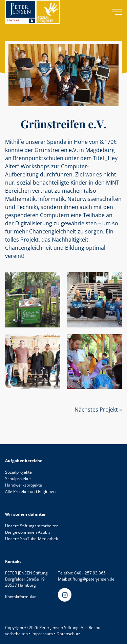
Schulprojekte (18, 479)
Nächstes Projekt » (98, 410)
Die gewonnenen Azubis (28, 532)
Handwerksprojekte (24, 485)
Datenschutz (68, 634)
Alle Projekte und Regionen (30, 491)
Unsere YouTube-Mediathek (31, 539)
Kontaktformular (20, 597)
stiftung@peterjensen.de (91, 579)
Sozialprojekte (18, 472)
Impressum (42, 634)
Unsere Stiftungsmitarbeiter (31, 526)
